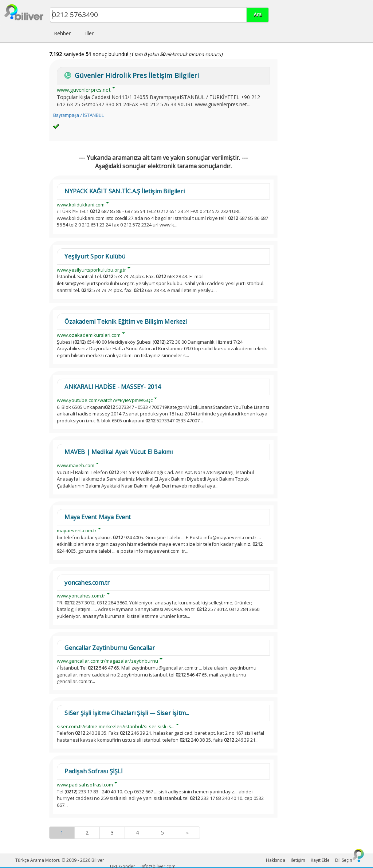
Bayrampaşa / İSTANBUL (78, 115)
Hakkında (276, 860)
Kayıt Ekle (320, 860)
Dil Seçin (344, 860)
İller (89, 33)
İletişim (298, 860)
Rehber (62, 33)
